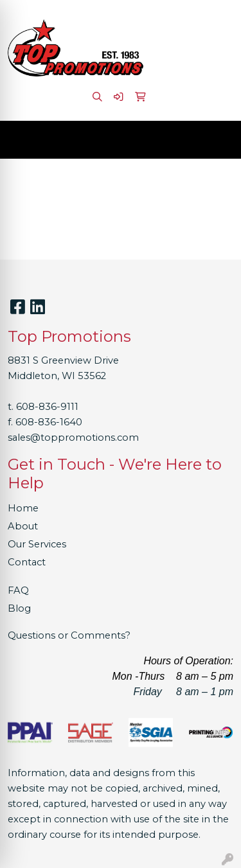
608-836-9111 (47, 407)
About (23, 526)
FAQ (18, 590)
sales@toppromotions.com (73, 438)
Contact (27, 562)
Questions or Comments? (69, 635)
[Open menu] (215, 140)
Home (23, 508)
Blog (19, 608)
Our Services (37, 544)
